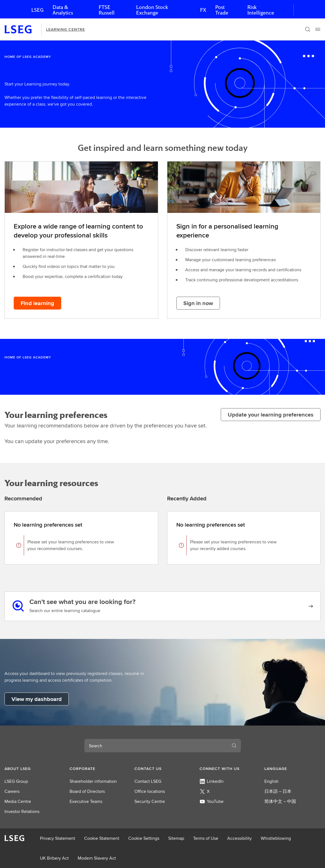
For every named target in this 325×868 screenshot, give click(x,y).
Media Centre (18, 801)
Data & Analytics (63, 10)
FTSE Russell (107, 10)
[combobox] (156, 746)
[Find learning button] (37, 303)
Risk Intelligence (261, 10)
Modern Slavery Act (97, 858)
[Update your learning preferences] (271, 415)
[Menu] (318, 29)
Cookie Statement (102, 838)
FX (203, 10)
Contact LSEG (148, 781)
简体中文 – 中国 (280, 801)
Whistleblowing (276, 838)
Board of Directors (87, 791)
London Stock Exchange (152, 10)
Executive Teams (86, 801)
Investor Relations (22, 811)
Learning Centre (66, 29)
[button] (33, 769)
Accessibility (239, 838)
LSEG (37, 10)
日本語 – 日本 (278, 791)
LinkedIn (212, 781)
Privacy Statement (58, 838)
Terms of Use (206, 838)
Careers (12, 791)
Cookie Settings (144, 838)
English (271, 781)
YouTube (212, 801)
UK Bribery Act (54, 858)
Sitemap (176, 838)
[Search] (308, 29)
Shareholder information (93, 781)
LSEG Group (16, 781)
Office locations (150, 791)
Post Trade (222, 10)
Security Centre (150, 801)
